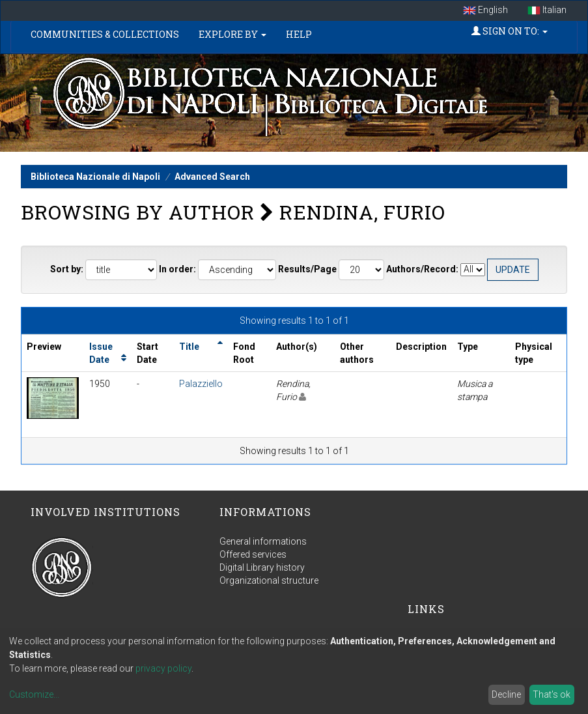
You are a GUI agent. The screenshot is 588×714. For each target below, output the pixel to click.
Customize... (34, 694)
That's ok (552, 694)
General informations (263, 541)
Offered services (253, 554)
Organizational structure (269, 580)
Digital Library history (262, 567)
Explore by (232, 34)
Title (189, 347)
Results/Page (307, 269)
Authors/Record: (422, 269)
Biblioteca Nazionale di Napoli (95, 177)
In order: (177, 269)
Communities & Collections (105, 34)
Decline (506, 694)
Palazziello (201, 384)
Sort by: (67, 269)
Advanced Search (212, 177)
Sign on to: (510, 31)
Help (299, 34)
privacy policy (163, 668)
